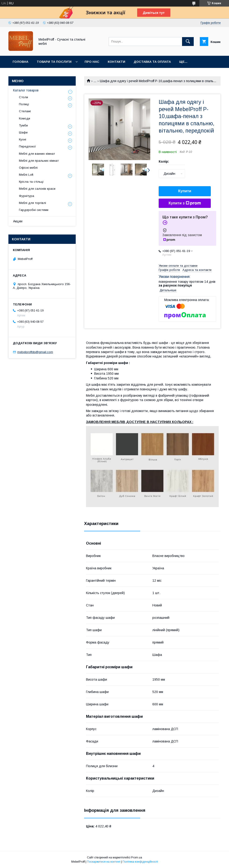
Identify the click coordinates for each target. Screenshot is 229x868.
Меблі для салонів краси (37, 189)
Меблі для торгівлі (32, 203)
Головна (20, 62)
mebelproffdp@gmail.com (35, 352)
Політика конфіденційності (140, 862)
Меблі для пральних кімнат (39, 161)
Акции (18, 221)
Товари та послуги (54, 62)
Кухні (23, 139)
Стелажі (25, 111)
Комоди (25, 118)
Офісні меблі (28, 168)
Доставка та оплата (152, 62)
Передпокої (27, 146)
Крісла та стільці (31, 182)
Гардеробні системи (34, 210)
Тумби (23, 125)
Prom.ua (137, 857)
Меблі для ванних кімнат (37, 154)
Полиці (24, 104)
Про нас (92, 62)
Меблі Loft (26, 175)
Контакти (116, 62)
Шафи (23, 132)
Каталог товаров (26, 90)
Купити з (185, 203)
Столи (23, 97)
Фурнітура (27, 196)
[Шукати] (188, 42)
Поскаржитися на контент (104, 862)
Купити (185, 191)
